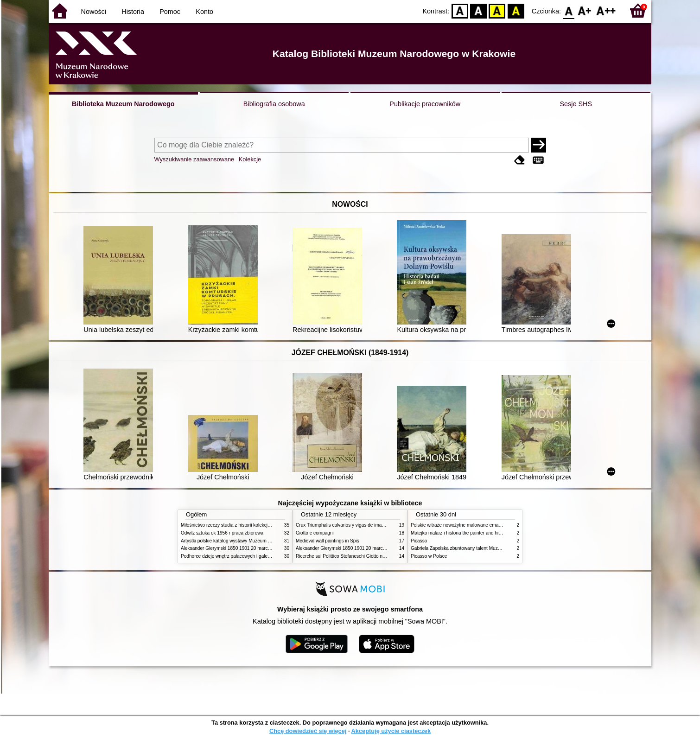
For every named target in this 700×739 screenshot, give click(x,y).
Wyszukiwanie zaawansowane (194, 159)
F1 (585, 10)
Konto (204, 12)
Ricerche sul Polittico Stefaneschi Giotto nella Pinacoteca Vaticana (365, 556)
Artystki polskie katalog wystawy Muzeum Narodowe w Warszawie (249, 541)
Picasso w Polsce (429, 556)
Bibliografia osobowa (274, 104)
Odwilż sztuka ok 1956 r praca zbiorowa (222, 533)
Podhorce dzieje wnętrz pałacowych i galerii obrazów (235, 556)
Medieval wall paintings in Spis (328, 541)
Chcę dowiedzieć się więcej (308, 731)
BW (478, 10)
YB (497, 10)
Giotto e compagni (315, 533)
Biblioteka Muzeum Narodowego (123, 104)
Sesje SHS (576, 104)
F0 (569, 10)
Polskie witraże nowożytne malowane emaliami (459, 525)
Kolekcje (250, 159)
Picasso (419, 541)
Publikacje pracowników (425, 104)
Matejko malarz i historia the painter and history (460, 533)
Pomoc (170, 12)
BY (516, 10)
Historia (133, 12)
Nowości (94, 12)
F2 (606, 10)
